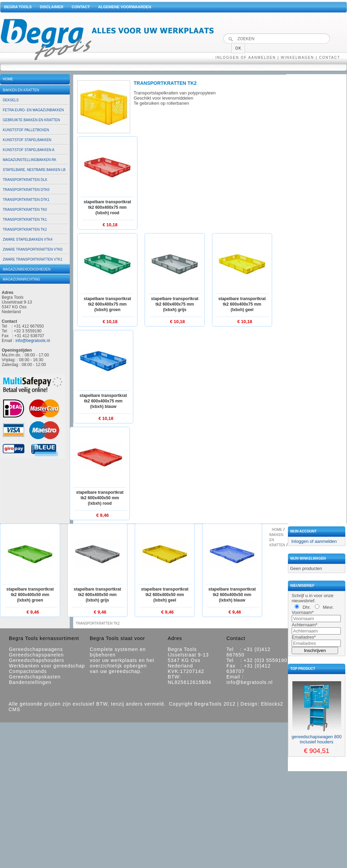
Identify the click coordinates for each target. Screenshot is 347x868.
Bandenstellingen (30, 682)
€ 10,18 (110, 225)
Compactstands (28, 671)
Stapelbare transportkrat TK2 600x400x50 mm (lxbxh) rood (100, 498)
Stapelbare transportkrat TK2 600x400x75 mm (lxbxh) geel (242, 304)
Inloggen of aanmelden (246, 58)
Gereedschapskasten (35, 677)
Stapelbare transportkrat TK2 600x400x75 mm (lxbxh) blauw (103, 401)
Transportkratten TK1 (25, 220)
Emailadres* (304, 637)
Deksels (11, 100)
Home (8, 79)
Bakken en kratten (21, 90)
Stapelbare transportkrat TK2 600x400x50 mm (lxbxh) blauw (232, 595)
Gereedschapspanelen (36, 655)
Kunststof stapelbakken (27, 140)
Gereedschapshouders (37, 660)
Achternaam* (305, 625)
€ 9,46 (102, 515)
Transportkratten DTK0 (26, 190)
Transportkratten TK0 (25, 210)
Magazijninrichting (21, 279)
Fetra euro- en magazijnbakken (33, 110)
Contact (81, 7)
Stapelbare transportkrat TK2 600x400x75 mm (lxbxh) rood (107, 207)
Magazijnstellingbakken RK (30, 160)
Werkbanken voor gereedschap (47, 666)
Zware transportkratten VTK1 (33, 259)
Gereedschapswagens (36, 649)
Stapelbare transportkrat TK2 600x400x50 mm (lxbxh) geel (165, 595)
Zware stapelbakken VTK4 (27, 239)
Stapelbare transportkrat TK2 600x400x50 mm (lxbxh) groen (30, 595)
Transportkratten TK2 (25, 230)
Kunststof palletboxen (26, 130)
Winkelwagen (297, 58)
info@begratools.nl (33, 341)
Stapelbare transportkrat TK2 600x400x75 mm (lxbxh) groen (107, 304)
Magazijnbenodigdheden (27, 269)
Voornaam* (303, 612)
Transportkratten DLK (25, 180)
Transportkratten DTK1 (26, 200)
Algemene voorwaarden (124, 7)
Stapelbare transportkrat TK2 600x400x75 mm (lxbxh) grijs (175, 304)
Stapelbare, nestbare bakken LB (34, 170)
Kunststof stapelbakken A (29, 150)
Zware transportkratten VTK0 (33, 249)
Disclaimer (52, 7)
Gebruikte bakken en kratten (31, 120)
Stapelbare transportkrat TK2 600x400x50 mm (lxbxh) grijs (97, 595)
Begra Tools (18, 7)
